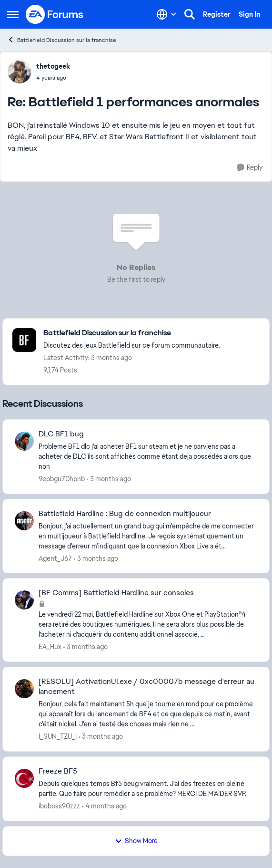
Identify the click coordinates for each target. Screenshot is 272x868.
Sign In (249, 14)
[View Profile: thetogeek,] (20, 72)
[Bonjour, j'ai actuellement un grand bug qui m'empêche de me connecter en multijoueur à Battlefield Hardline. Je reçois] (148, 536)
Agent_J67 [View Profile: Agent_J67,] (55, 558)
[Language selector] (166, 14)
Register (217, 14)
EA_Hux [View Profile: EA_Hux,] (50, 647)
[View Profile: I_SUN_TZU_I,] (24, 689)
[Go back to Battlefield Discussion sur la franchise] (132, 333)
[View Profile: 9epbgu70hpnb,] (24, 441)
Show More (136, 841)
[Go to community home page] (55, 14)
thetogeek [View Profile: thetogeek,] (53, 66)
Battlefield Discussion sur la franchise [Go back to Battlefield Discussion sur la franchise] (62, 40)
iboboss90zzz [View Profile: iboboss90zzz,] (59, 806)
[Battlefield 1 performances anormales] (53, 78)
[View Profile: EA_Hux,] (24, 600)
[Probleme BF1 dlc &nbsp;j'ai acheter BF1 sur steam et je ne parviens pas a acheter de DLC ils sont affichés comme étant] (148, 457)
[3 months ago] (109, 479)
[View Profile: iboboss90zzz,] (24, 778)
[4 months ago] (104, 806)
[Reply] (250, 168)
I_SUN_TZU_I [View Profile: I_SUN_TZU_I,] (58, 736)
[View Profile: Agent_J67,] (24, 521)
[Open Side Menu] (13, 14)
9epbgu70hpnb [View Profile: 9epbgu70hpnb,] (62, 479)
